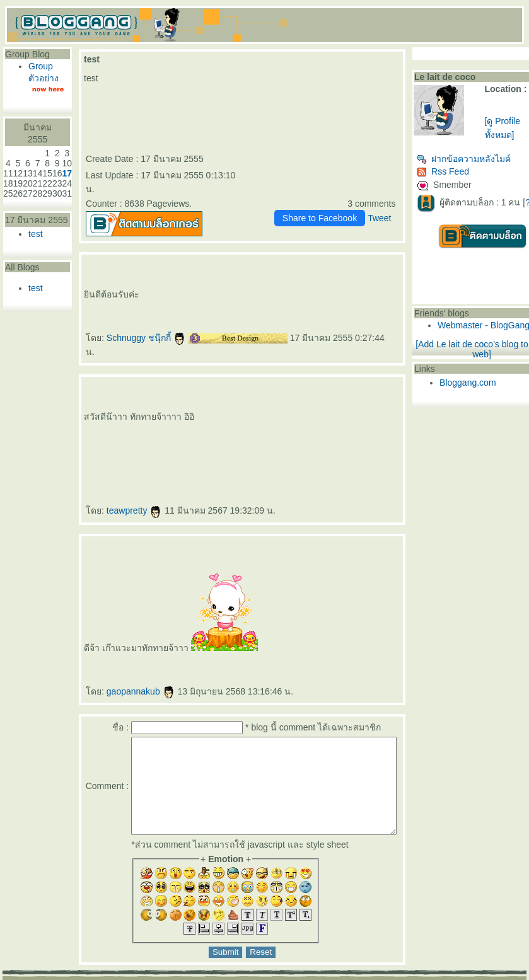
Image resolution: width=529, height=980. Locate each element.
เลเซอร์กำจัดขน (129, 403)
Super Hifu (265, 403)
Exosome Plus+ (197, 413)
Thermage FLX (108, 434)
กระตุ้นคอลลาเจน (230, 424)
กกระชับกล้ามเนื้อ (210, 434)
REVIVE (168, 424)
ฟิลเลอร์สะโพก (333, 403)
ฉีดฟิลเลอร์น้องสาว (182, 403)
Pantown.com (139, 976)
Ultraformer (295, 391)
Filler (389, 424)
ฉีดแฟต (224, 434)
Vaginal (237, 413)
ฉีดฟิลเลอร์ (262, 391)
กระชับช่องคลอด (213, 413)
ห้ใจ (125, 444)
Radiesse (292, 424)
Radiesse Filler (304, 424)
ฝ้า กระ (373, 413)
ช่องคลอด (227, 413)
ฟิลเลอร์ (251, 391)
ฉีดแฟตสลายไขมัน (251, 434)
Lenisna (134, 424)
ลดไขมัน (380, 434)
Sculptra (316, 424)
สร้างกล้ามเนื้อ (368, 434)
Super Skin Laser (360, 413)
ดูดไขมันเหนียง (215, 403)
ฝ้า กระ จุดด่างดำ (387, 413)
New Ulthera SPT (158, 434)
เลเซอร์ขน (143, 403)
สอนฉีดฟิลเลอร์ (102, 444)
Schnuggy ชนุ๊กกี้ (146, 324)
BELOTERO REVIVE (183, 424)
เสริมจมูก (338, 424)
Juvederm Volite (258, 424)
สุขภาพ (133, 444)
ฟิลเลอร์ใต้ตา (290, 413)
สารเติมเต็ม (157, 424)
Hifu (256, 403)
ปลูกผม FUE (369, 424)
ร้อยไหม (107, 424)
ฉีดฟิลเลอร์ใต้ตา (275, 413)
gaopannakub (141, 664)
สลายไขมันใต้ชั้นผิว (334, 391)
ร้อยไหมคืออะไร (120, 424)
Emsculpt (355, 434)
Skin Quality (260, 413)
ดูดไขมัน (345, 434)
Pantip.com (24, 976)
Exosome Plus (182, 413)
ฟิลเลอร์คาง (137, 413)
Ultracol (301, 413)
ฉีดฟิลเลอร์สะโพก (370, 403)
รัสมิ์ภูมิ (228, 391)
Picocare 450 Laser (92, 424)
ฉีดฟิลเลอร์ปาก (100, 403)
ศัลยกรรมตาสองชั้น (316, 403)
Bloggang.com (492, 383)
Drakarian (384, 391)
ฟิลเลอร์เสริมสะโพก (351, 403)
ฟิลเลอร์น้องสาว (199, 403)
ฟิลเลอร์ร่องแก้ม (351, 391)
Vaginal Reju (247, 413)
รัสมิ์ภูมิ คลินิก (240, 391)
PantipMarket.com (79, 976)
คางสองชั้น (228, 403)
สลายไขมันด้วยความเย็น (305, 434)
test (36, 234)
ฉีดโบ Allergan (344, 413)
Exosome (170, 413)
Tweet (403, 204)
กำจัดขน (154, 403)
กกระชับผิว (124, 413)
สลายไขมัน (235, 434)
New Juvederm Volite (276, 424)
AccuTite (248, 403)
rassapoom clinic (215, 391)
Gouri (205, 424)
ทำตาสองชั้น (299, 403)
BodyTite (335, 434)
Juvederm (244, 424)
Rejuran (198, 424)
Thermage (95, 434)
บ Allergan (330, 413)
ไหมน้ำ (310, 413)
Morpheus (97, 413)
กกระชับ (307, 391)
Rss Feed (467, 171)
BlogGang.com (220, 976)
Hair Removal (165, 403)
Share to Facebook (343, 204)
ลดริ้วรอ (318, 391)
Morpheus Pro (109, 413)
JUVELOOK (144, 424)
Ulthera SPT (173, 434)
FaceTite (239, 403)
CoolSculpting (286, 434)
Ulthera (145, 434)
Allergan (319, 413)
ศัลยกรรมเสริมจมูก (353, 424)
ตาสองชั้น (287, 403)
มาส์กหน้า (276, 403)
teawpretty (134, 483)
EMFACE (184, 434)
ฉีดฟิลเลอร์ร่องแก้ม (369, 391)
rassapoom (201, 391)
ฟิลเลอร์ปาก (114, 403)
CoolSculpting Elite (270, 434)
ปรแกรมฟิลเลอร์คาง (154, 413)
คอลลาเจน (215, 424)
